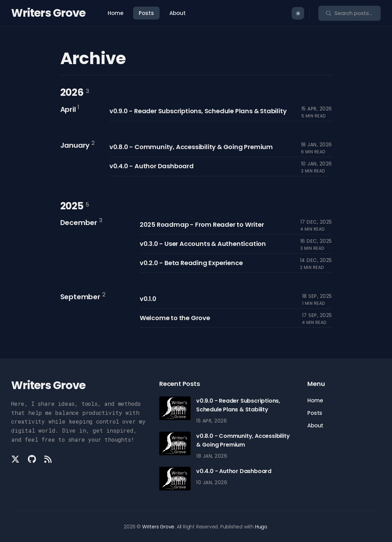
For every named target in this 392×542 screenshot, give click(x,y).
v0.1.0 (148, 299)
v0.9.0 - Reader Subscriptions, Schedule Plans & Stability (198, 111)
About (178, 13)
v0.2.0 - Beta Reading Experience (191, 263)
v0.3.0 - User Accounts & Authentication (203, 244)
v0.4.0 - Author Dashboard (152, 166)
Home (116, 13)
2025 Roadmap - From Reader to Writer (202, 224)
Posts (146, 13)
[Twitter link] (16, 459)
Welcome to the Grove (175, 318)
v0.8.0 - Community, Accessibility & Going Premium (191, 147)
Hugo (261, 527)
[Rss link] (48, 459)
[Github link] (32, 459)
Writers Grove (48, 13)
